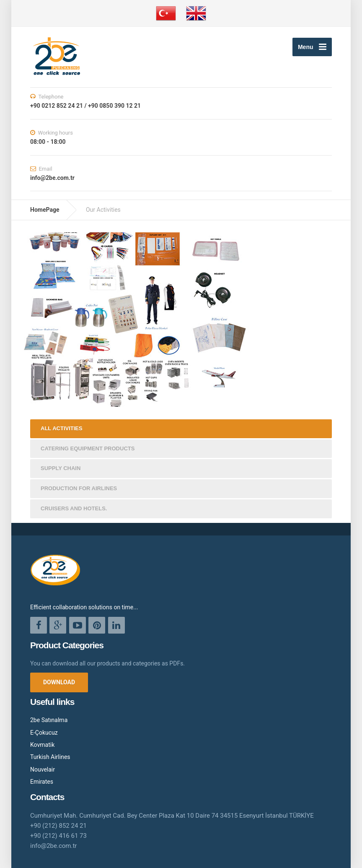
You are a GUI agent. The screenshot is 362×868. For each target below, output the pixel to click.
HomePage (45, 210)
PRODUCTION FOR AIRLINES (79, 488)
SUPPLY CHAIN (61, 468)
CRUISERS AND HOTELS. (74, 508)
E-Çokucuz (44, 733)
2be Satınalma (49, 720)
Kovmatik (42, 745)
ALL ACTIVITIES (62, 428)
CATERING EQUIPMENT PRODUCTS (88, 448)
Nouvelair (43, 769)
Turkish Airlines (50, 757)
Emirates (42, 782)
